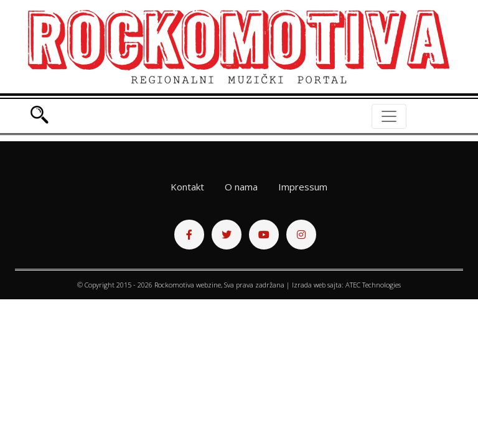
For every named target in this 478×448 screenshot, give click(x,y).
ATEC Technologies (373, 285)
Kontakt (187, 187)
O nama (241, 187)
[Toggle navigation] (389, 116)
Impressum (303, 187)
